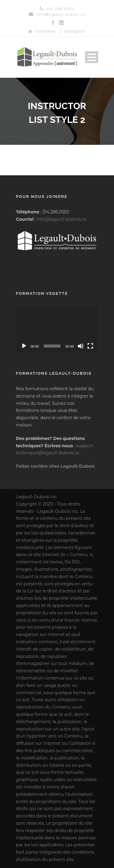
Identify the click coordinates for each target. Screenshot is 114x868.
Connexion (45, 31)
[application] (57, 329)
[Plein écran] (90, 346)
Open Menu (92, 57)
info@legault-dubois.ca (61, 219)
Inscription (74, 31)
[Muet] (81, 346)
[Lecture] (24, 346)
